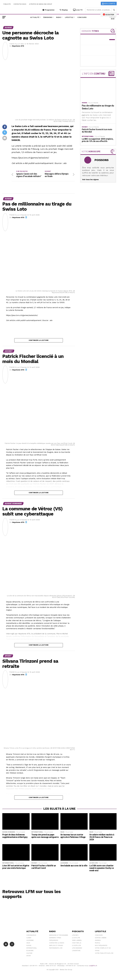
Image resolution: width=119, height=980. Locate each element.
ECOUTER (109, 14)
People (98, 943)
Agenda (98, 940)
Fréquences (54, 940)
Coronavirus (31, 935)
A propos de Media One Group (41, 4)
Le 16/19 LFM (76, 945)
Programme (49, 10)
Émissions (48, 17)
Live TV (78, 10)
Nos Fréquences (101, 945)
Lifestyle (69, 17)
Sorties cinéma (101, 938)
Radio (59, 17)
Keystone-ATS (18, 46)
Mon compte (109, 4)
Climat (29, 938)
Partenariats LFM (56, 948)
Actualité (35, 17)
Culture (29, 953)
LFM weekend (77, 948)
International (32, 948)
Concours (82, 17)
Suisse (29, 945)
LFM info (75, 935)
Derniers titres (55, 938)
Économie (30, 951)
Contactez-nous (20, 4)
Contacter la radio (57, 943)
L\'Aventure (76, 951)
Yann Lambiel (77, 940)
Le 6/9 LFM (76, 938)
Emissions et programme (59, 935)
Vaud (28, 943)
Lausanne (30, 940)
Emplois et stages (56, 945)
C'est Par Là (77, 943)
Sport (29, 956)
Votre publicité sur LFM (104, 953)
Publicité (7, 4)
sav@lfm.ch (93, 966)
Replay (64, 10)
